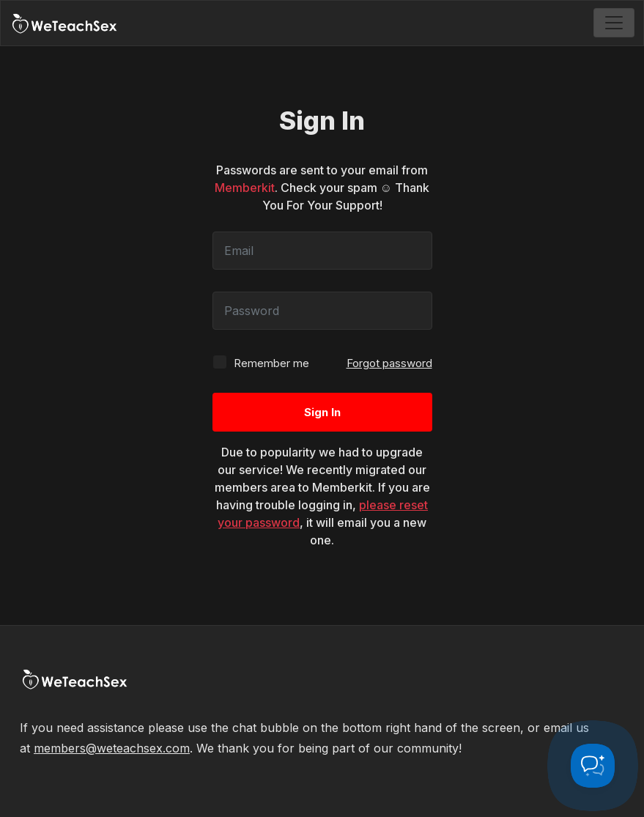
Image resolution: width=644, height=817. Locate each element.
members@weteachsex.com (112, 748)
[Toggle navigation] (614, 23)
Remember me (261, 362)
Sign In (322, 412)
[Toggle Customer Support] (593, 766)
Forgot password (389, 363)
